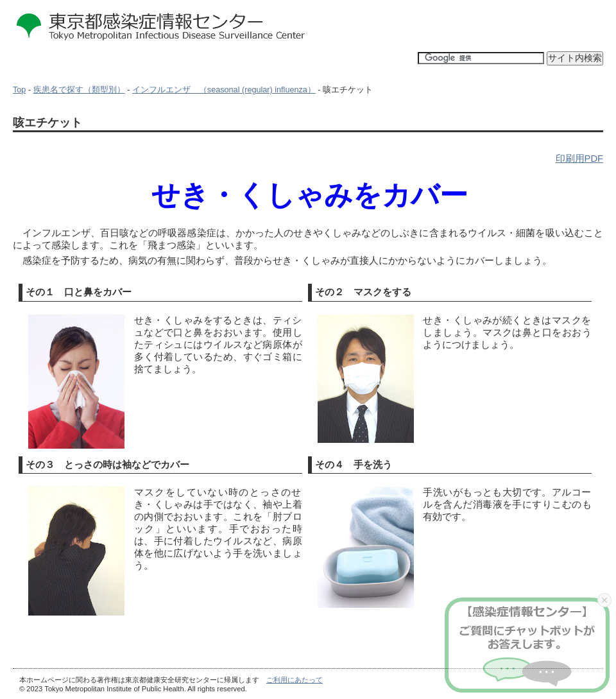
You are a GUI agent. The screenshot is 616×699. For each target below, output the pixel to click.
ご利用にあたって (295, 680)
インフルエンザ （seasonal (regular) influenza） (224, 90)
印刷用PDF (579, 159)
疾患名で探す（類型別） (79, 90)
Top (19, 90)
